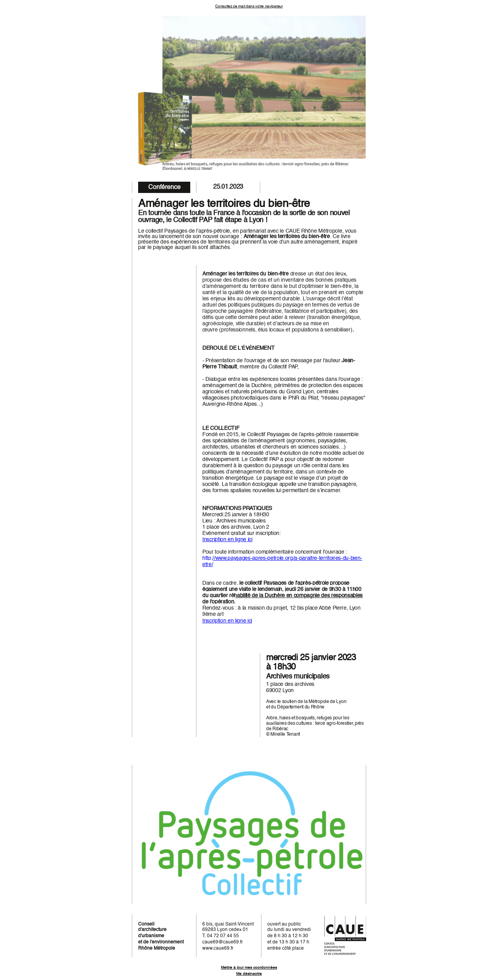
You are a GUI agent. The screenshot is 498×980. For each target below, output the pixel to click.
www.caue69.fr (218, 948)
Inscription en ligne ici (227, 540)
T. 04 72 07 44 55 (221, 936)
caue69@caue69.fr (223, 942)
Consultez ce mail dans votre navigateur (249, 6)
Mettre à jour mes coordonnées (249, 968)
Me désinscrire (249, 974)
